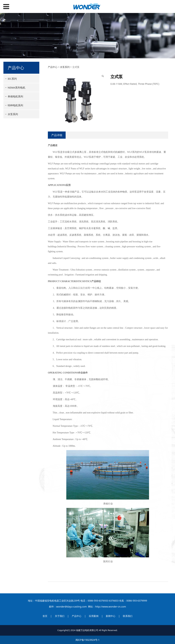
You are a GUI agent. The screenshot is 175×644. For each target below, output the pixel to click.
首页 (45, 616)
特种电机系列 (15, 105)
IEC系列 (12, 79)
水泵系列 (13, 114)
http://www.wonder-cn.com (111, 607)
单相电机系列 (15, 96)
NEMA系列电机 (16, 87)
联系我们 (128, 616)
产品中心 (53, 67)
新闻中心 (111, 616)
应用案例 (94, 616)
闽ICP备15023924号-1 (88, 640)
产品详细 (57, 135)
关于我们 (60, 616)
